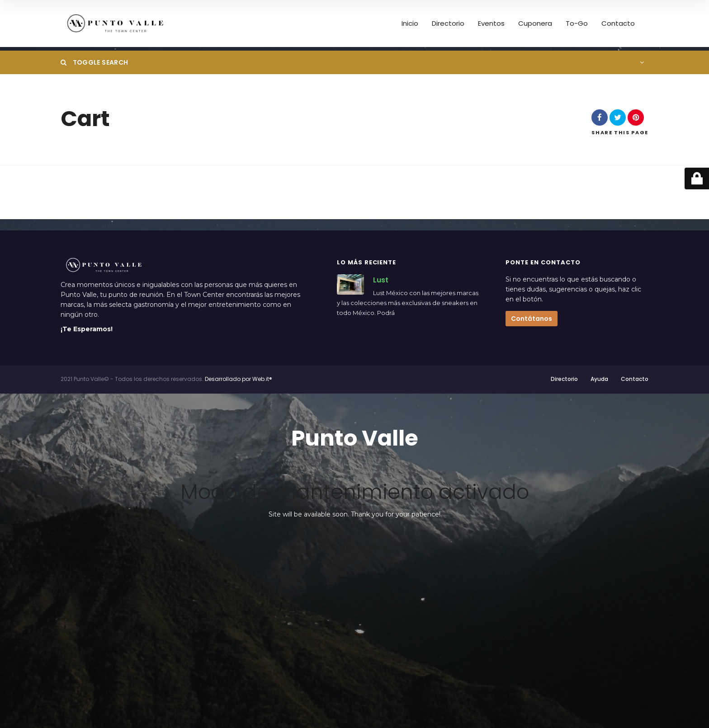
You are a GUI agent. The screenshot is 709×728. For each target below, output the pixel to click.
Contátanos (532, 319)
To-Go (577, 23)
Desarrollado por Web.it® (239, 379)
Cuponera (535, 23)
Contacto (618, 23)
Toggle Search (94, 62)
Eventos (491, 23)
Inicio (410, 23)
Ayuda (599, 379)
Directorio (448, 23)
